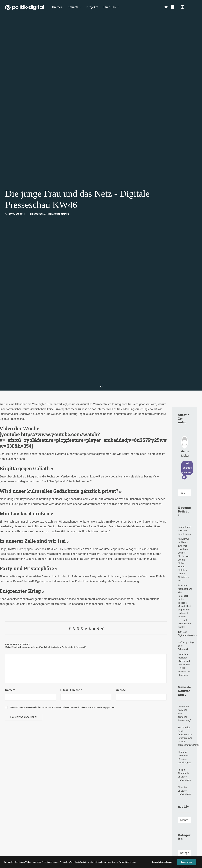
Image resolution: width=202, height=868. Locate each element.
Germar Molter (61, 186)
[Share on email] (102, 573)
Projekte (92, 7)
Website (121, 634)
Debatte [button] (75, 7)
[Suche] (185, 437)
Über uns (111, 7)
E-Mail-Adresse (71, 634)
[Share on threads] (78, 573)
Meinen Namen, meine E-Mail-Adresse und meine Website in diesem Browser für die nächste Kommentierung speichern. (63, 652)
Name (10, 634)
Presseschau (39, 186)
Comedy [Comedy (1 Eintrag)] (184, 843)
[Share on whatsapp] (90, 573)
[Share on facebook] (70, 573)
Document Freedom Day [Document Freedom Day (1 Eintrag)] (184, 859)
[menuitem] (57, 7)
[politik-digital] (24, 7)
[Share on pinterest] (82, 573)
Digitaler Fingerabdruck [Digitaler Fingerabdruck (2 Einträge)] (186, 850)
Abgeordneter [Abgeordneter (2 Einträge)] (186, 830)
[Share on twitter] (74, 573)
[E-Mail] (184, 422)
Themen (57, 7)
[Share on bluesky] (94, 573)
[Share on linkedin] (86, 573)
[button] (195, 7)
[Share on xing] (98, 573)
